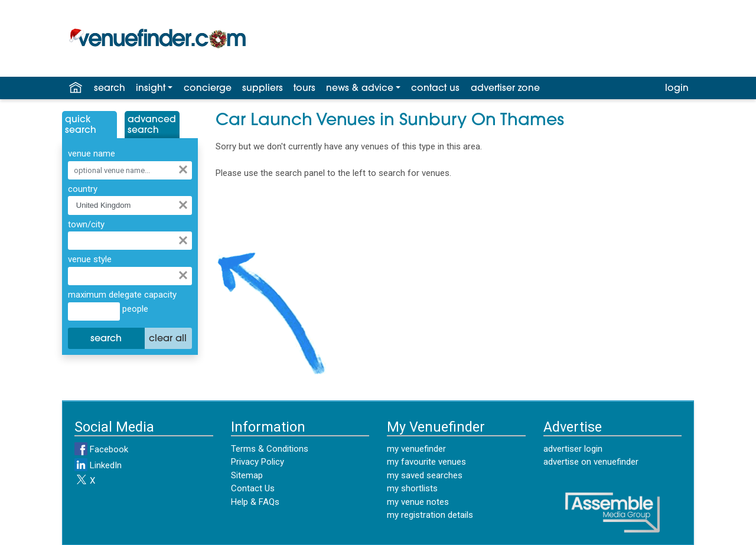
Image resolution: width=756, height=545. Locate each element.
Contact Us (253, 488)
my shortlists (412, 488)
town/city (86, 224)
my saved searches (425, 475)
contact (435, 89)
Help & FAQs (255, 502)
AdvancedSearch (152, 125)
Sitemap (247, 475)
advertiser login (573, 449)
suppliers (263, 89)
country (83, 189)
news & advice (360, 89)
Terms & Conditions (270, 449)
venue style (90, 259)
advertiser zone (505, 89)
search (110, 89)
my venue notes (418, 502)
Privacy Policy (258, 462)
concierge (208, 89)
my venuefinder (416, 449)
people (134, 309)
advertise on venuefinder (591, 462)
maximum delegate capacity (122, 295)
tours (304, 89)
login (677, 89)
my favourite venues (426, 462)
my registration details (430, 515)
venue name (92, 154)
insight (151, 89)
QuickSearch (81, 125)
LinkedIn (98, 465)
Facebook (101, 449)
